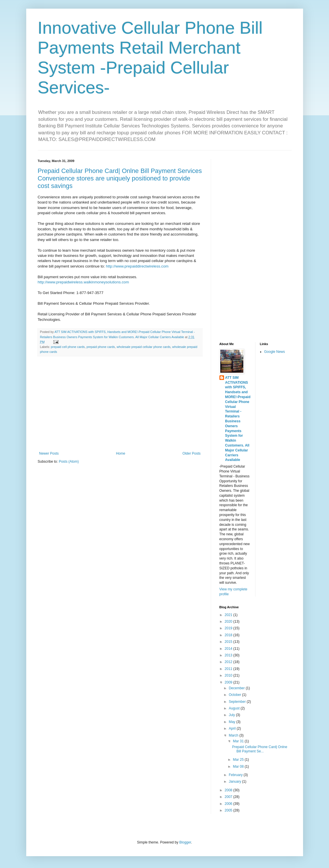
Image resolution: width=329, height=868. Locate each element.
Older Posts (192, 453)
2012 (229, 662)
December (237, 688)
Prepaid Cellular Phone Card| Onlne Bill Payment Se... (260, 749)
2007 (229, 797)
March (234, 735)
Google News (275, 352)
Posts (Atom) (69, 462)
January (235, 782)
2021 (229, 615)
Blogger (185, 842)
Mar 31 (239, 741)
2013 (229, 655)
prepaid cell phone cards (68, 347)
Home (121, 453)
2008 (229, 790)
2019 (229, 628)
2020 (229, 622)
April (233, 728)
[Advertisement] (120, 404)
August (235, 708)
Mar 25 (239, 760)
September (238, 702)
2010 (229, 675)
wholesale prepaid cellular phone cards (143, 347)
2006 (229, 804)
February (236, 775)
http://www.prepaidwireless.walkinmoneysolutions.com (83, 282)
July (232, 715)
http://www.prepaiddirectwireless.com (137, 266)
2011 (229, 669)
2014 (229, 649)
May (232, 722)
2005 (229, 810)
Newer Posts (49, 453)
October (235, 695)
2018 (229, 635)
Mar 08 (239, 767)
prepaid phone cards (101, 347)
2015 (229, 642)
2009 (229, 682)
